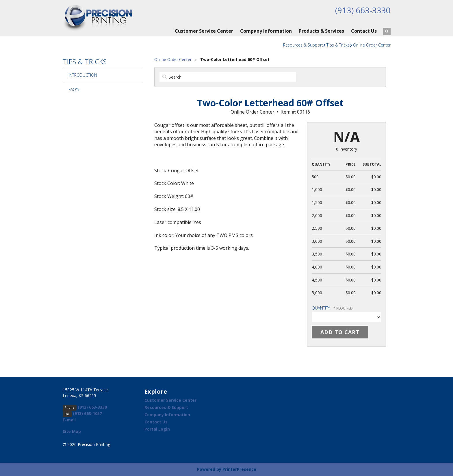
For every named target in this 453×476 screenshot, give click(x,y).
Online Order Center (372, 45)
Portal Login (157, 429)
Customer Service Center (204, 31)
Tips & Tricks (338, 45)
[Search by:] (228, 77)
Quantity (321, 308)
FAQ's (74, 89)
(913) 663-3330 (363, 10)
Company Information (266, 31)
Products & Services (321, 31)
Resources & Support (303, 45)
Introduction (83, 75)
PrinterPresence (239, 469)
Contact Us (364, 31)
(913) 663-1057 (87, 413)
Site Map (72, 431)
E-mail (69, 420)
